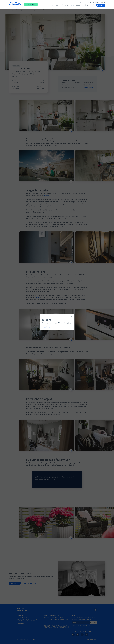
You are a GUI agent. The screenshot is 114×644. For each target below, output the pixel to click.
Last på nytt (46, 327)
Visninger (78, 5)
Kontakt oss (101, 5)
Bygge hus (68, 5)
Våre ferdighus (56, 5)
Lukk (71, 317)
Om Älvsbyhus (87, 5)
